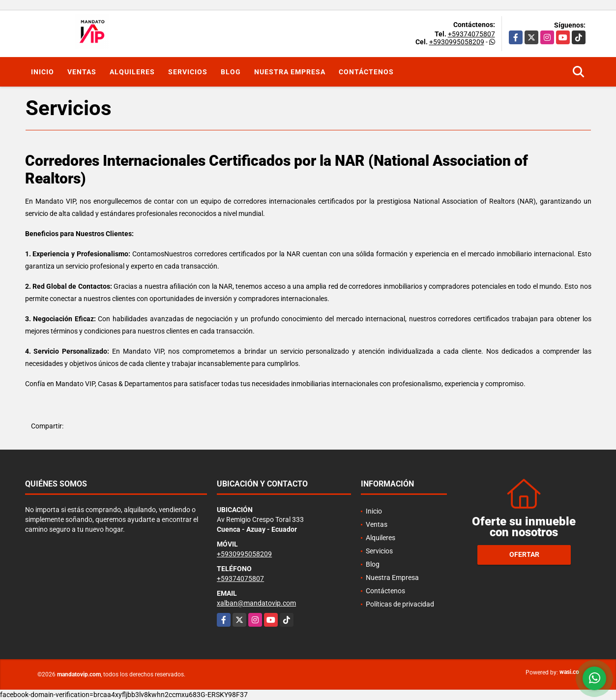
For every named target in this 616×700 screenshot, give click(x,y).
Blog (231, 72)
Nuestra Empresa (290, 72)
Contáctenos (366, 72)
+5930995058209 (457, 42)
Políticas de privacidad (400, 604)
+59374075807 (471, 34)
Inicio (43, 72)
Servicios (188, 72)
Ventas (82, 72)
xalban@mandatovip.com (256, 603)
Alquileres (132, 72)
